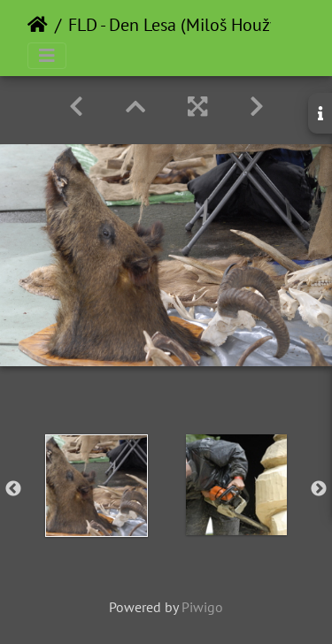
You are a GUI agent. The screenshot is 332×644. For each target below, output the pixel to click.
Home (38, 25)
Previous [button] (13, 489)
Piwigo (202, 607)
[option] (97, 486)
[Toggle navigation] (47, 56)
